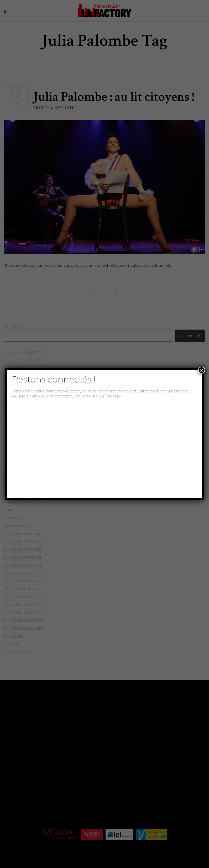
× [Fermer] (202, 370)
